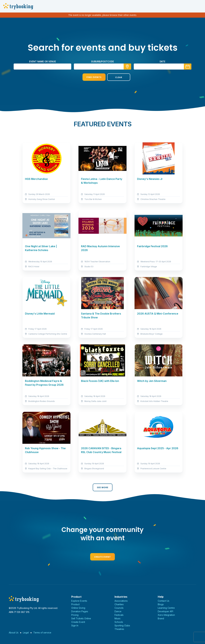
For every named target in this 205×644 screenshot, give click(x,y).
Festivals (119, 615)
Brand (161, 618)
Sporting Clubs (122, 625)
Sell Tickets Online (81, 618)
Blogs (161, 604)
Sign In (75, 625)
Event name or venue (43, 61)
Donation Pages (80, 611)
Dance (118, 611)
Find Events (90, 77)
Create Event (102, 557)
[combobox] (102, 67)
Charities (119, 604)
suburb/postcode (102, 61)
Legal (26, 633)
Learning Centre (166, 608)
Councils (119, 608)
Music (118, 618)
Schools (119, 622)
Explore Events (79, 601)
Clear (115, 77)
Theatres (119, 629)
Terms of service (42, 633)
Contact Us (164, 601)
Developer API (165, 611)
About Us (14, 633)
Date (162, 61)
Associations (121, 601)
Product (75, 604)
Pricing (75, 615)
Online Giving (78, 608)
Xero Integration (166, 615)
